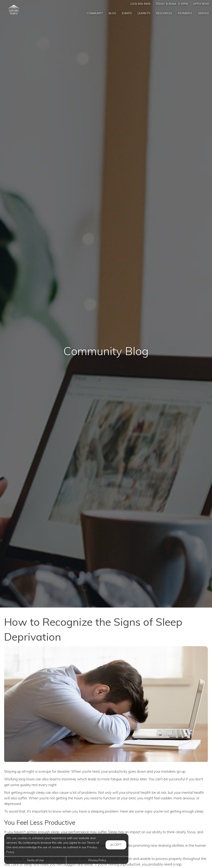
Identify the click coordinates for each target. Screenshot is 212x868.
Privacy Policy (97, 860)
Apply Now (201, 4)
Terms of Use (35, 860)
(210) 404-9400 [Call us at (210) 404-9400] (140, 4)
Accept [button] (116, 845)
